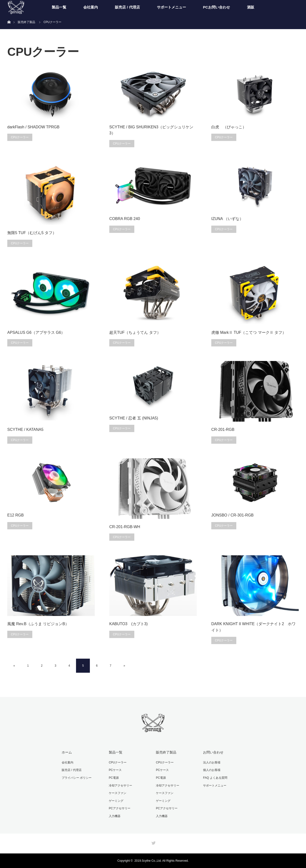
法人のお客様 (212, 762)
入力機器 (115, 816)
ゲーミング (116, 801)
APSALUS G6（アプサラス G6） (36, 332)
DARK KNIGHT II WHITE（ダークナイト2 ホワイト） (253, 627)
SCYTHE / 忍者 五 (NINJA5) (134, 418)
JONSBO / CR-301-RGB (232, 515)
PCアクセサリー (120, 808)
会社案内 (91, 7)
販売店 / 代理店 (127, 7)
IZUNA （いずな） (227, 219)
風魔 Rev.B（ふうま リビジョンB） (38, 624)
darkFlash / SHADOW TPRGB (33, 127)
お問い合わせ (213, 752)
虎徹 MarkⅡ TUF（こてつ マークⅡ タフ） (249, 332)
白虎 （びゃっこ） (229, 127)
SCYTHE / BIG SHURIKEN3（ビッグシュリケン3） (151, 130)
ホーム (67, 752)
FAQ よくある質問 (215, 778)
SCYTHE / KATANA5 (25, 430)
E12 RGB (16, 515)
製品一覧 (59, 7)
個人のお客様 (212, 770)
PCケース (115, 770)
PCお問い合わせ (217, 7)
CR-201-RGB (223, 430)
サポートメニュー (171, 7)
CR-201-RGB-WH (125, 527)
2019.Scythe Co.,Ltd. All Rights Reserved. (161, 861)
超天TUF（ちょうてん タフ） (135, 332)
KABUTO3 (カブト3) (128, 624)
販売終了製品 (166, 752)
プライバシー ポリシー (77, 778)
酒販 (251, 7)
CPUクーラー (20, 137)
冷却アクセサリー (120, 786)
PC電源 (114, 778)
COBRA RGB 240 (125, 219)
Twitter (153, 842)
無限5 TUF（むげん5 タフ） (32, 233)
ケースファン (118, 793)
